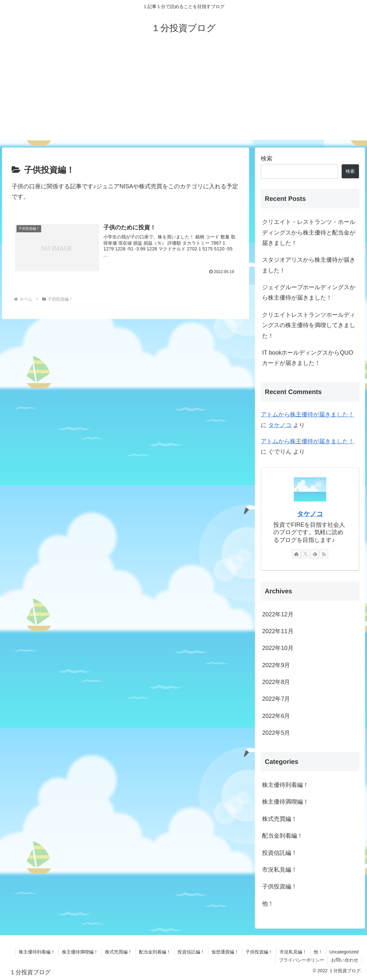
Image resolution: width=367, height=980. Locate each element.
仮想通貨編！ (225, 952)
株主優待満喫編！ (80, 952)
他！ (318, 952)
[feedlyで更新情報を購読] (315, 554)
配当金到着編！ (155, 952)
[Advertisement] (183, 94)
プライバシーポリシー (302, 960)
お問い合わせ (345, 960)
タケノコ (280, 425)
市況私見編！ (293, 952)
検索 (267, 159)
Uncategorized (344, 952)
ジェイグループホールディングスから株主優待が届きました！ (309, 292)
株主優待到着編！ (37, 952)
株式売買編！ (119, 952)
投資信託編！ (191, 952)
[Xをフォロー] (305, 554)
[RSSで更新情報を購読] (324, 554)
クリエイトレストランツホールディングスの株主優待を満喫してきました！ (309, 325)
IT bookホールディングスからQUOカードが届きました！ (308, 358)
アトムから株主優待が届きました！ (307, 414)
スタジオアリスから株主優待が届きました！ (309, 265)
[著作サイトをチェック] (296, 554)
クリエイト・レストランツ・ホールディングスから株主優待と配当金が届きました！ (309, 232)
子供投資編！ (259, 952)
